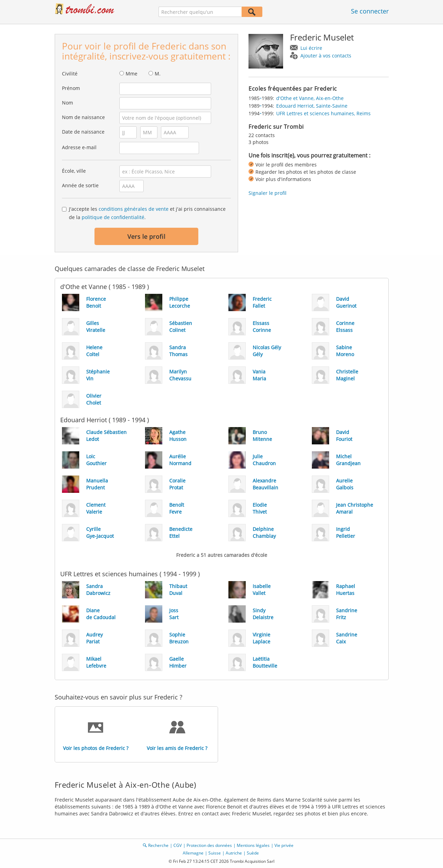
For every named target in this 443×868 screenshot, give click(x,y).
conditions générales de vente (134, 209)
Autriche (234, 853)
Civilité (70, 74)
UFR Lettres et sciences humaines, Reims (323, 113)
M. (158, 74)
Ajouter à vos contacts (326, 56)
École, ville (74, 171)
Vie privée (284, 845)
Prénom (71, 88)
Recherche (158, 845)
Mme (132, 74)
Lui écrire (311, 48)
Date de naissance (83, 132)
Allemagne (193, 853)
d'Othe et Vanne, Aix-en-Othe (310, 98)
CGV (178, 845)
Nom (67, 103)
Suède (253, 853)
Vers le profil (146, 236)
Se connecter (370, 11)
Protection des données (209, 845)
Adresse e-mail (79, 147)
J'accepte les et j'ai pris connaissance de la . (147, 213)
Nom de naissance (83, 117)
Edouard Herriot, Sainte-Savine (312, 106)
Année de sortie (80, 185)
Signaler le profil (268, 193)
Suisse (215, 853)
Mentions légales (253, 845)
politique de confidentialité (113, 217)
